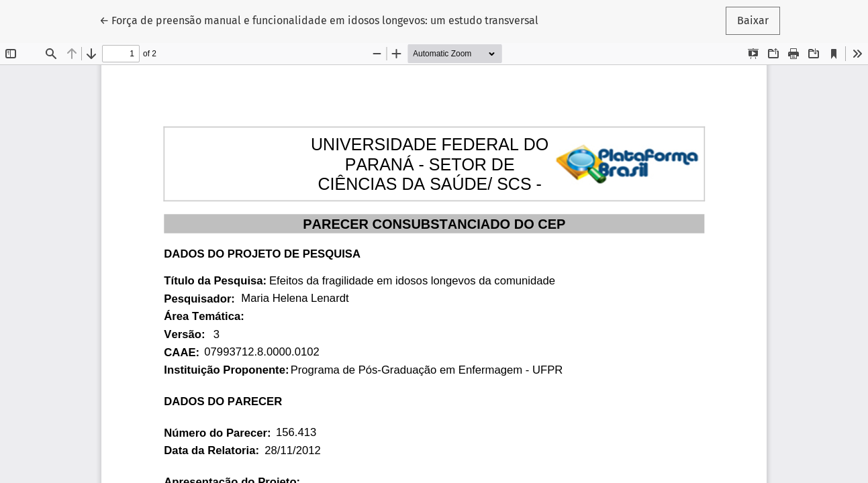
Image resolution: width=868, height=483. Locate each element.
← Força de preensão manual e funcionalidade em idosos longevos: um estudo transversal (319, 19)
